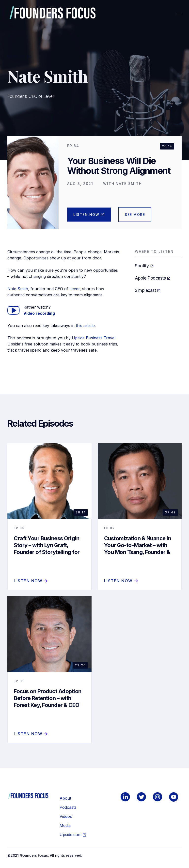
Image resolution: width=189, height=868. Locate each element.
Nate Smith (18, 289)
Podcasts (68, 807)
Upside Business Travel (94, 338)
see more (135, 215)
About (65, 798)
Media (65, 825)
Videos (66, 816)
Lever (75, 289)
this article (85, 326)
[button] (179, 14)
